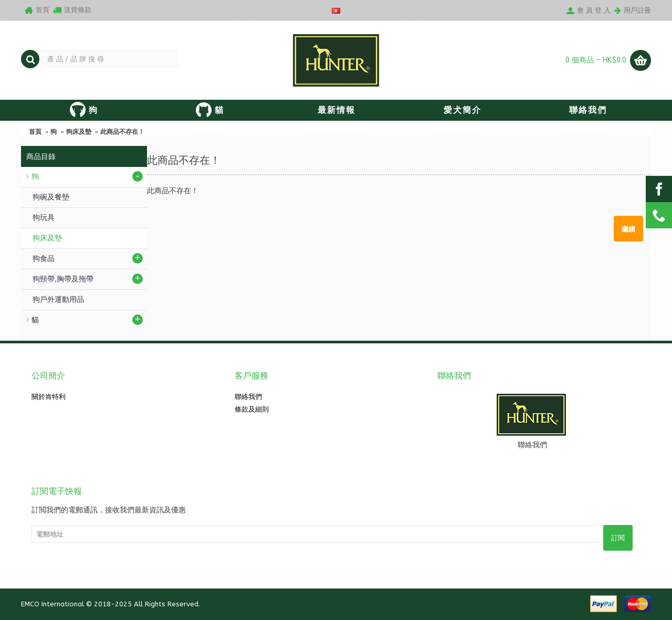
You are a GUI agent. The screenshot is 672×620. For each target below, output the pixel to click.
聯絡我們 (248, 397)
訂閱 (618, 538)
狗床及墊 (79, 132)
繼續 (628, 228)
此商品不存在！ (122, 132)
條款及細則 (252, 409)
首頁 (35, 132)
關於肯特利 (49, 397)
